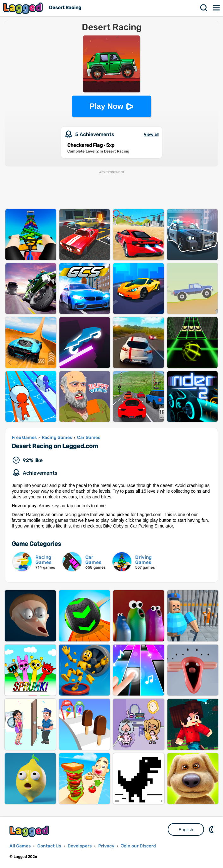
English (186, 830)
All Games (20, 846)
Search (204, 8)
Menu (217, 8)
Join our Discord (139, 846)
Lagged (24, 8)
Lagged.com (30, 831)
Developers (80, 846)
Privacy (106, 846)
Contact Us (49, 846)
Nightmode (212, 829)
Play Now (107, 106)
